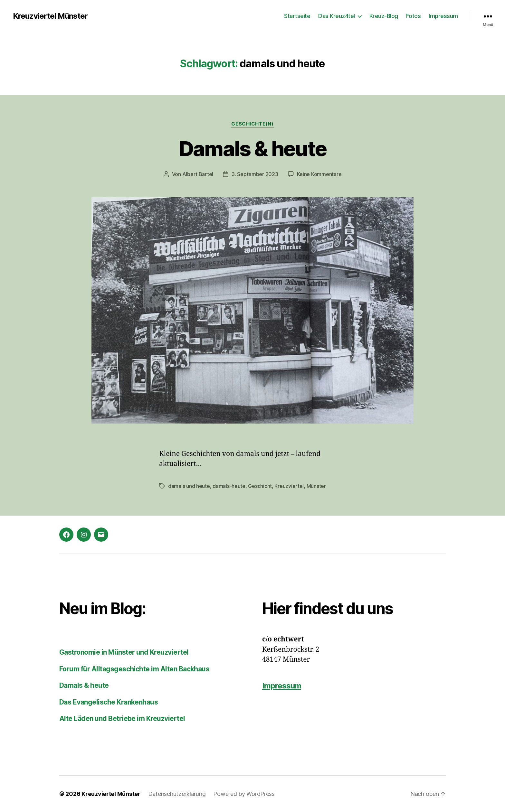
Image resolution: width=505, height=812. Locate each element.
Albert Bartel (198, 174)
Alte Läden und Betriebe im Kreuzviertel (122, 719)
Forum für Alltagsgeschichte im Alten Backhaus (134, 669)
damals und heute (189, 486)
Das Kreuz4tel (337, 16)
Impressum (443, 16)
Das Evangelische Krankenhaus (109, 702)
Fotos (414, 16)
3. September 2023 (255, 174)
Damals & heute (253, 149)
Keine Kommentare (319, 174)
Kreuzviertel (289, 486)
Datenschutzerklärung (177, 794)
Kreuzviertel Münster (50, 16)
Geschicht (260, 486)
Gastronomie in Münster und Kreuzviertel (124, 652)
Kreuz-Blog (384, 16)
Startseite (297, 16)
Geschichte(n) (252, 124)
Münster (316, 486)
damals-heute (229, 486)
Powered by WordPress (244, 794)
